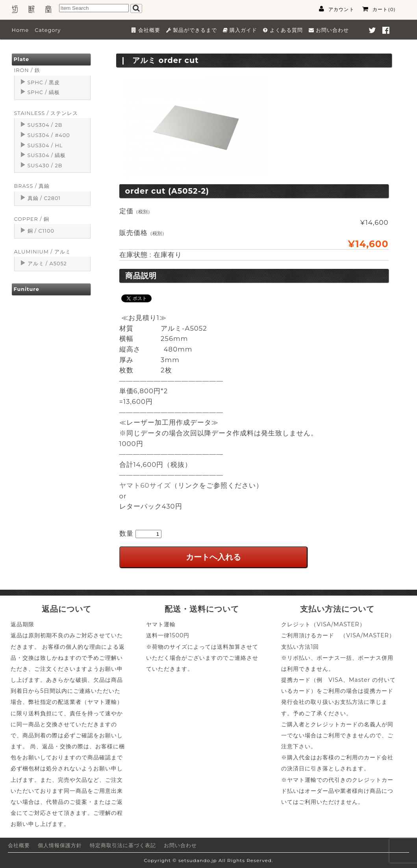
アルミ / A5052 (47, 264)
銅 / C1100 (41, 231)
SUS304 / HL (45, 145)
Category (48, 30)
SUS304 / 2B (45, 125)
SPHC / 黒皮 (44, 82)
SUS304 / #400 (49, 135)
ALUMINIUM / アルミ (43, 252)
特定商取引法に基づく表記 (123, 845)
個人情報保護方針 (60, 845)
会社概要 (19, 845)
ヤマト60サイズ (145, 485)
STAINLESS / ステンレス (46, 113)
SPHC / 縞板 (44, 92)
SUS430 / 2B (45, 166)
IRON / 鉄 (27, 70)
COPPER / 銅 (32, 219)
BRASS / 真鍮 (32, 186)
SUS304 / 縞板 (47, 155)
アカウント (337, 9)
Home (20, 30)
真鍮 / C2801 (44, 198)
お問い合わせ (180, 845)
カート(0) (379, 9)
